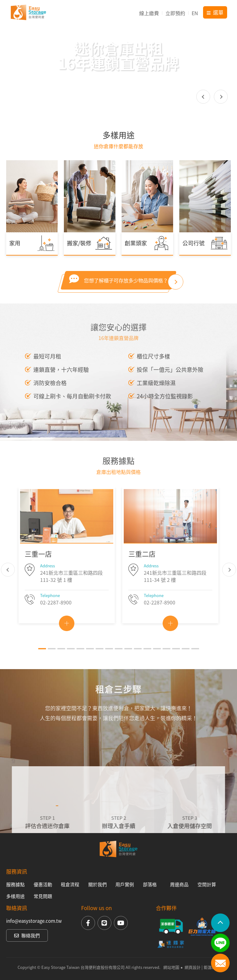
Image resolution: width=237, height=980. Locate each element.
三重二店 (142, 565)
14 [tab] (166, 660)
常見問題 (43, 896)
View (67, 634)
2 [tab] (52, 660)
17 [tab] (195, 660)
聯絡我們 (27, 935)
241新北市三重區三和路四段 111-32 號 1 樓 (71, 588)
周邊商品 (179, 884)
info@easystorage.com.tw (34, 921)
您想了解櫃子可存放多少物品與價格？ (118, 290)
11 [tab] (138, 660)
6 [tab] (90, 660)
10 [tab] (128, 660)
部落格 (150, 884)
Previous (203, 97)
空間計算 (207, 884)
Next (221, 97)
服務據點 (15, 884)
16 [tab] (186, 660)
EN (195, 13)
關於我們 (98, 884)
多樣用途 (15, 896)
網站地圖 (171, 967)
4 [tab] (71, 660)
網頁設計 (193, 967)
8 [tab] (109, 660)
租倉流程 (70, 884)
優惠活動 (43, 884)
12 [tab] (147, 660)
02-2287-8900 (56, 613)
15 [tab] (176, 660)
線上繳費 (149, 13)
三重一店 (38, 565)
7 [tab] (100, 660)
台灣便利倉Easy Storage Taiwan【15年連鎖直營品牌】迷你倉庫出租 (28, 12)
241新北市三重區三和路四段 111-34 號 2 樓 (175, 588)
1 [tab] (42, 660)
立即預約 (175, 13)
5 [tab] (80, 660)
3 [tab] (61, 660)
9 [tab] (119, 660)
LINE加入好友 (220, 943)
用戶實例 (125, 884)
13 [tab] (157, 660)
